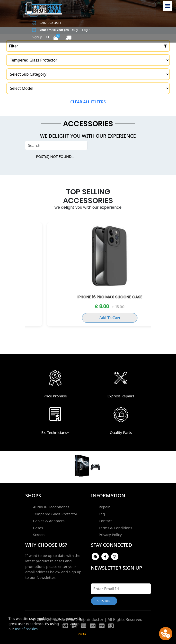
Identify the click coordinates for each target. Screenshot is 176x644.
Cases (38, 528)
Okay (82, 634)
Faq (102, 514)
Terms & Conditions (115, 528)
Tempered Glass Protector (55, 514)
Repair (104, 507)
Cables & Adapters (49, 521)
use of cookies (26, 629)
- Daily (55, 30)
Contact (105, 521)
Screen (39, 535)
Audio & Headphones (51, 507)
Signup (37, 37)
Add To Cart (88, 318)
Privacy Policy (110, 535)
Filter (88, 46)
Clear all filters (88, 102)
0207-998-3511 (47, 23)
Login (86, 30)
